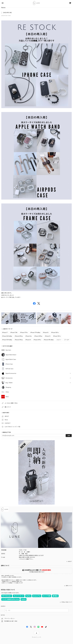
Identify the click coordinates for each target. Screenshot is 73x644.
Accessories (9, 378)
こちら (21, 559)
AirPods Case (9, 369)
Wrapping (8, 387)
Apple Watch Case (11, 359)
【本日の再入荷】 (7, 13)
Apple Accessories (11, 373)
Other (7, 392)
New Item (8, 350)
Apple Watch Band (11, 355)
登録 (69, 436)
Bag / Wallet (9, 383)
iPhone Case (9, 364)
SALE (7, 397)
